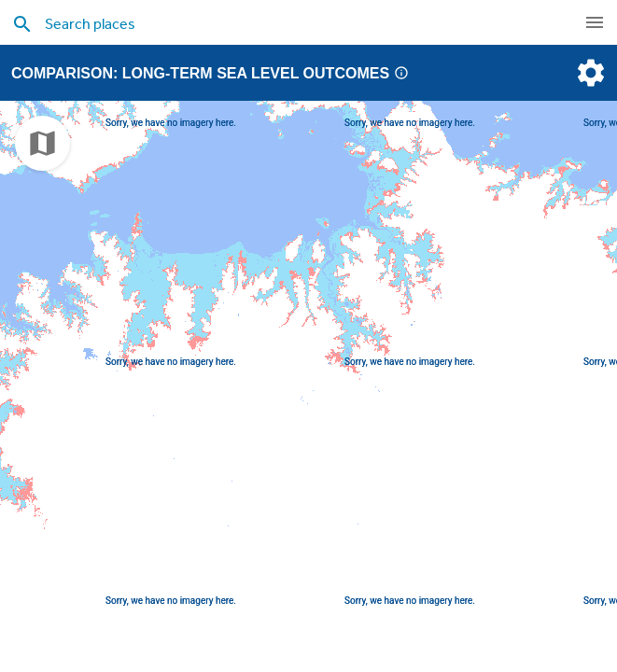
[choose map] (42, 143)
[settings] (589, 73)
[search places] (280, 23)
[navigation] (595, 22)
